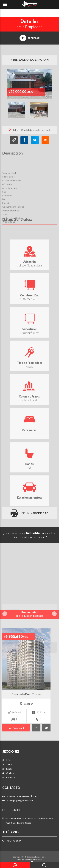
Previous (6, 111)
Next (53, 111)
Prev (5, 614)
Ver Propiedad (16, 728)
